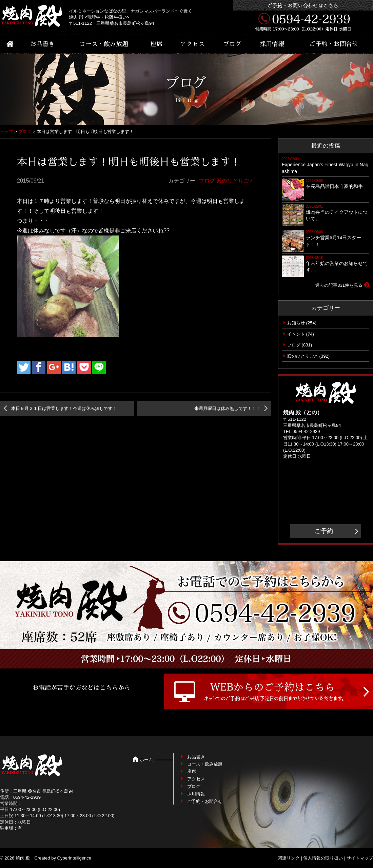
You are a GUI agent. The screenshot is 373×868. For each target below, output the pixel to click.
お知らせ (296, 323)
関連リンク (289, 858)
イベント (296, 334)
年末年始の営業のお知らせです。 (337, 267)
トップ (7, 131)
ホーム (146, 760)
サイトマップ (360, 858)
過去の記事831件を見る (339, 285)
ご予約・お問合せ (334, 44)
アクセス (192, 44)
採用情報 (272, 44)
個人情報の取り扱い (323, 858)
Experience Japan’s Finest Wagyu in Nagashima (325, 168)
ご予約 (324, 531)
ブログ (232, 44)
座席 (157, 44)
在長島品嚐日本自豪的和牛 (334, 186)
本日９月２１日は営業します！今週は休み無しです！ (64, 408)
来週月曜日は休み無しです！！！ (227, 408)
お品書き (42, 44)
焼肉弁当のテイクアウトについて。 (337, 215)
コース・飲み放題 (104, 44)
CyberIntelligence (74, 858)
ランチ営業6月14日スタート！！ (333, 241)
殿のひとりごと (235, 181)
